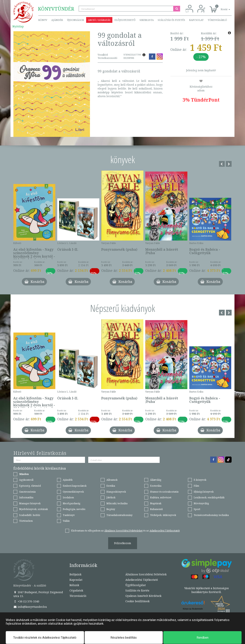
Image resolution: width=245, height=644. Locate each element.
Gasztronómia (27, 492)
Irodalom (68, 497)
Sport (197, 509)
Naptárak (156, 503)
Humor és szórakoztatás (164, 492)
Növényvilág (201, 503)
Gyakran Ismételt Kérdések (143, 596)
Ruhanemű (156, 509)
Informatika (26, 497)
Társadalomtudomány (119, 515)
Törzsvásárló (217, 20)
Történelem (26, 521)
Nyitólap (18, 26)
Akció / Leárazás (99, 20)
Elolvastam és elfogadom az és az (125, 531)
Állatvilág (156, 480)
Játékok (111, 497)
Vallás (66, 521)
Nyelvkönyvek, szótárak (33, 509)
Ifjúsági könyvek (204, 492)
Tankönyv (69, 515)
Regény (111, 509)
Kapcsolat (196, 20)
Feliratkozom (123, 543)
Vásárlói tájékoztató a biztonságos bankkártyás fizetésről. (207, 590)
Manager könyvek (30, 503)
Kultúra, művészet (161, 497)
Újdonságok (76, 20)
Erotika (111, 486)
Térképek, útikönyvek (163, 515)
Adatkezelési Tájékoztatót (165, 531)
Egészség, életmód (30, 486)
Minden (24, 474)
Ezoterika (156, 486)
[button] (221, 7)
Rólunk (74, 585)
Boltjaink (75, 574)
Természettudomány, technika (211, 515)
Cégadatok (76, 590)
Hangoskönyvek (116, 492)
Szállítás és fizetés (171, 20)
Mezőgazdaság (72, 503)
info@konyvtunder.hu (30, 607)
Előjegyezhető (125, 20)
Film (196, 486)
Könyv (43, 20)
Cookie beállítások (137, 601)
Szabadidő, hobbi (30, 515)
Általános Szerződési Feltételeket (123, 531)
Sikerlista (147, 20)
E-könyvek (200, 480)
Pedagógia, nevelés (74, 509)
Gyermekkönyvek (73, 492)
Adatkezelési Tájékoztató (142, 580)
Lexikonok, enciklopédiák (209, 497)
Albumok (112, 480)
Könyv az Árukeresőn (193, 609)
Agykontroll (26, 480)
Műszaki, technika (117, 503)
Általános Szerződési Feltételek (146, 574)
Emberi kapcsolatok (75, 486)
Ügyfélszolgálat (136, 585)
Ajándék (57, 20)
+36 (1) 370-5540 (26, 601)
